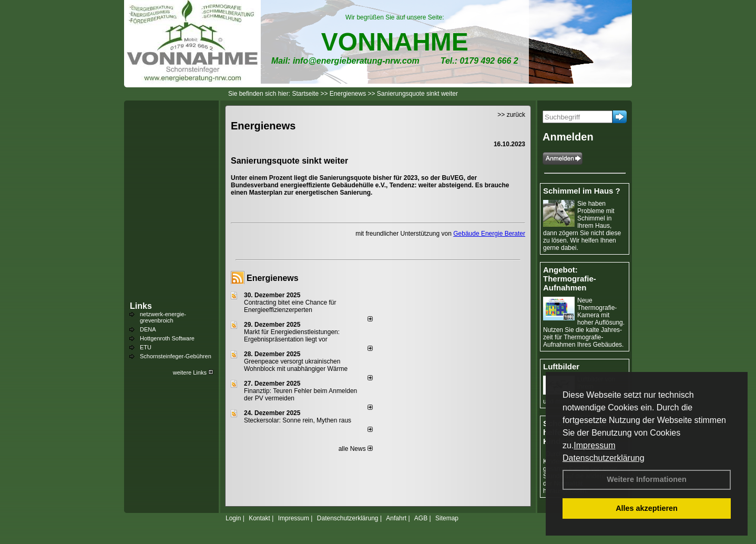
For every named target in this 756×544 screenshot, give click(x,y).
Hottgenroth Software (167, 338)
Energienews (273, 278)
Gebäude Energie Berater (489, 234)
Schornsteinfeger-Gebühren (176, 356)
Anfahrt (396, 518)
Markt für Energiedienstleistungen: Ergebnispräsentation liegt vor (292, 336)
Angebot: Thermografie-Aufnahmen (570, 279)
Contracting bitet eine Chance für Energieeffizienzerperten (290, 306)
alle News (356, 449)
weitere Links (193, 372)
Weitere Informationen (647, 479)
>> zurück (511, 115)
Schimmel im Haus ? (582, 191)
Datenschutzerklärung (604, 458)
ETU (146, 347)
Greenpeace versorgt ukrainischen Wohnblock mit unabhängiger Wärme (296, 365)
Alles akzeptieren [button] (647, 508)
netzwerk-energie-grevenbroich (163, 317)
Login (233, 518)
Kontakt (259, 518)
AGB (421, 518)
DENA (148, 329)
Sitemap (447, 518)
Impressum (594, 445)
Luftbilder (561, 366)
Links (141, 306)
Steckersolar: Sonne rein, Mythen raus (298, 420)
